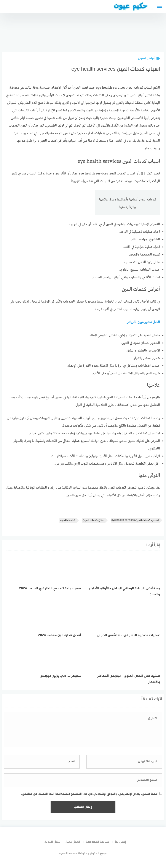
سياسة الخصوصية (97, 842)
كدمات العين (68, 520)
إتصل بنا (121, 842)
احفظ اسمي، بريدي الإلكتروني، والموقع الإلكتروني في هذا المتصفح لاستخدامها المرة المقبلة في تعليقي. (90, 794)
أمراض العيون (149, 59)
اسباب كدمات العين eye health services (135, 520)
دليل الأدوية (52, 842)
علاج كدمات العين (93, 520)
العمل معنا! (73, 842)
